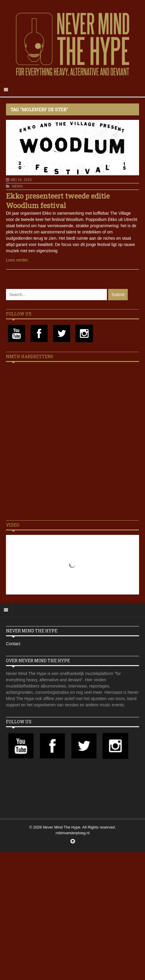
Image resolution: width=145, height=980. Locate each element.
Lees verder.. (18, 260)
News (17, 186)
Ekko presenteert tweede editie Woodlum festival (58, 201)
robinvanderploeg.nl (72, 833)
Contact (13, 644)
